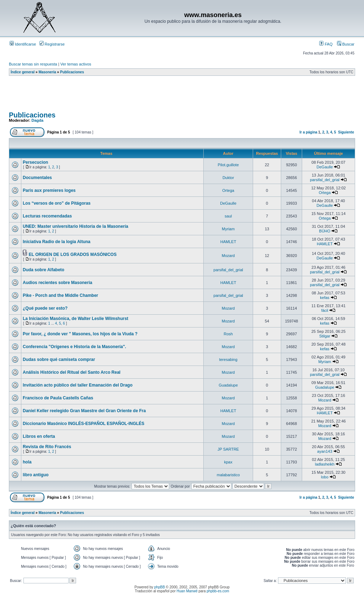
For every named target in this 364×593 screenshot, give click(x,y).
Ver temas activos (76, 64)
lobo (325, 477)
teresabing (228, 360)
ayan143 (325, 451)
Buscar (346, 44)
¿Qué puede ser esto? (45, 308)
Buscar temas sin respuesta (33, 64)
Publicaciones (72, 72)
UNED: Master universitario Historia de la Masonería (76, 226)
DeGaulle (325, 167)
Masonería (47, 72)
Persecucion (35, 162)
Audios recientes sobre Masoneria (57, 283)
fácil (325, 310)
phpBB (160, 587)
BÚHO (325, 231)
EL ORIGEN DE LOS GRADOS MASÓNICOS (73, 254)
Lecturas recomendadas (47, 216)
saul (228, 216)
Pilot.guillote (228, 165)
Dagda (38, 120)
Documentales (37, 178)
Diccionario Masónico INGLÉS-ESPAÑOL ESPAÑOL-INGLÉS (84, 424)
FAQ (326, 44)
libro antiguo (36, 475)
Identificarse (23, 44)
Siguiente (346, 132)
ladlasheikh (325, 464)
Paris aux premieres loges (49, 190)
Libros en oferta (39, 436)
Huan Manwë (187, 591)
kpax (228, 462)
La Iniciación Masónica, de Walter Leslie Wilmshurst (76, 319)
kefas (325, 298)
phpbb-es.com (218, 591)
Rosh (228, 334)
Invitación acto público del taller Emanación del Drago (78, 385)
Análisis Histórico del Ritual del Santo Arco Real (72, 372)
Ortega (228, 190)
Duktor (228, 178)
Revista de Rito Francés (47, 447)
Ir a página (309, 132)
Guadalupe (228, 385)
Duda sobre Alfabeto (44, 270)
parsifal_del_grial (325, 180)
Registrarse (52, 44)
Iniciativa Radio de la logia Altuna (57, 242)
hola (27, 462)
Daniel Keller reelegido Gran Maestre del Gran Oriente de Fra (84, 411)
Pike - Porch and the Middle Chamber (60, 295)
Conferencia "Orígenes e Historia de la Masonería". (74, 347)
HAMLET (228, 242)
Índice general (23, 72)
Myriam (228, 229)
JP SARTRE (228, 449)
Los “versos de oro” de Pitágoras (57, 203)
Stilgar (325, 336)
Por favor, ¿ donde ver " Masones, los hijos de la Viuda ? (80, 334)
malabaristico (228, 475)
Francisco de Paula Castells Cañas (58, 398)
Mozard (228, 256)
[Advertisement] (138, 96)
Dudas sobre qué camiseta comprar (59, 360)
